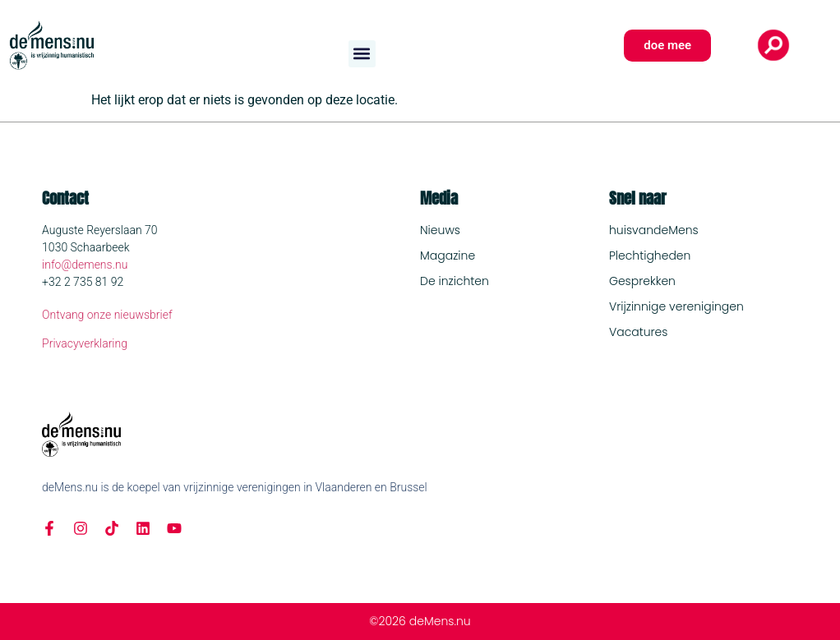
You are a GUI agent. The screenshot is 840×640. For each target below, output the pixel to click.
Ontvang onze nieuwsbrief (107, 315)
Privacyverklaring (85, 343)
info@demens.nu (85, 265)
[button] (362, 54)
